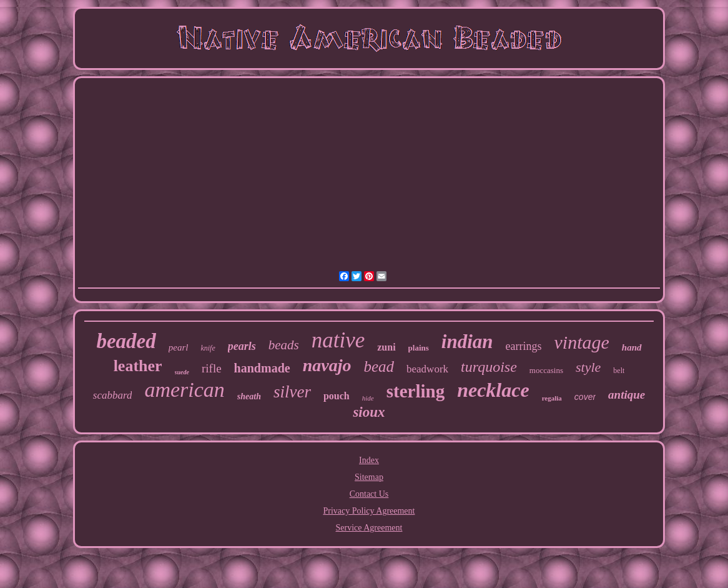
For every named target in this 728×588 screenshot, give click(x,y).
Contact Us (369, 494)
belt (619, 371)
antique (627, 395)
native (338, 340)
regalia (552, 398)
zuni (386, 347)
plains (419, 348)
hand (632, 347)
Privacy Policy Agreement (369, 511)
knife (208, 348)
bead (379, 366)
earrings (524, 346)
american (184, 390)
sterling (416, 391)
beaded (126, 341)
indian (467, 341)
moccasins (546, 370)
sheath (249, 396)
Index (369, 460)
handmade (262, 368)
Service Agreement (369, 528)
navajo (327, 365)
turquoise (489, 367)
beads (284, 345)
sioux (369, 412)
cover (585, 397)
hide (368, 398)
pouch (337, 396)
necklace (493, 390)
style (588, 367)
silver (292, 392)
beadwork (427, 369)
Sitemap (369, 477)
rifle (212, 368)
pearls (242, 346)
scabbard (113, 395)
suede (182, 372)
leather (138, 366)
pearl (179, 347)
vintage (582, 342)
